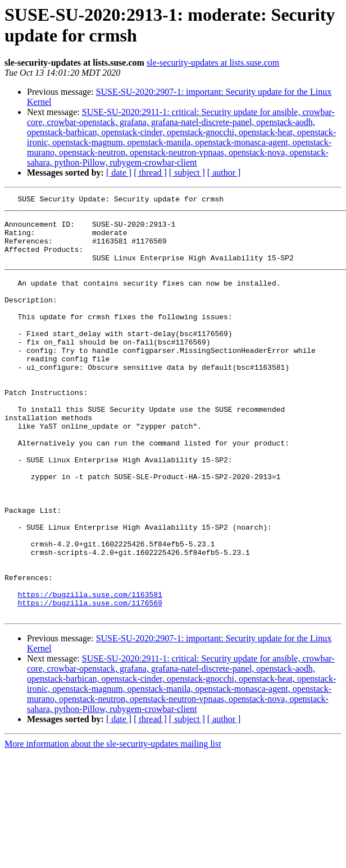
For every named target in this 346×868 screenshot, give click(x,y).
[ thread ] (150, 173)
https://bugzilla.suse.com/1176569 (90, 685)
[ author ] (224, 173)
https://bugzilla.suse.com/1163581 (90, 675)
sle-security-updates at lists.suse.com (213, 63)
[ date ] (119, 173)
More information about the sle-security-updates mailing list (113, 828)
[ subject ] (187, 173)
